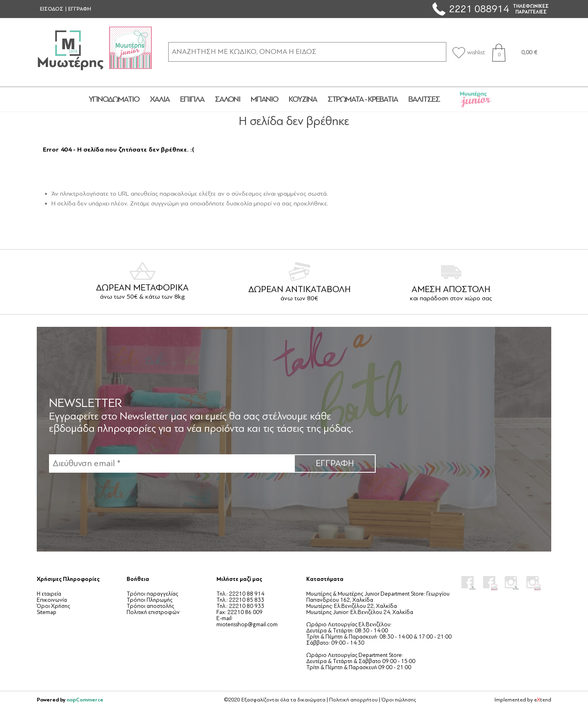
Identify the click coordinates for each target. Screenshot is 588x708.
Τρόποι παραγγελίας (152, 594)
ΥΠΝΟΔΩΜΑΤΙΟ (114, 99)
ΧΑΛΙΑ (160, 99)
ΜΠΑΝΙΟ (264, 99)
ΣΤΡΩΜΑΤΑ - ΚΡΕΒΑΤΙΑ (363, 99)
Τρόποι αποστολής (150, 606)
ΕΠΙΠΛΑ (192, 99)
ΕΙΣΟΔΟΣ (52, 9)
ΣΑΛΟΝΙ (227, 99)
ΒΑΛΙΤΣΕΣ (424, 99)
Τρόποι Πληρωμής (149, 600)
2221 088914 (479, 9)
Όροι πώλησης (399, 700)
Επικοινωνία (52, 600)
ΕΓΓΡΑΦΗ (80, 9)
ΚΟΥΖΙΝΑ (303, 99)
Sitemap (47, 612)
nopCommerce (85, 700)
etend (543, 700)
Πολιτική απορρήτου (353, 700)
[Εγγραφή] (171, 463)
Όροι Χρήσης (53, 606)
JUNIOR (475, 99)
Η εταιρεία (49, 594)
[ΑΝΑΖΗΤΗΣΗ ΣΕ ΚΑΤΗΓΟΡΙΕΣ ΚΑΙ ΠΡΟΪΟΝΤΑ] (307, 52)
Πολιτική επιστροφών (153, 612)
